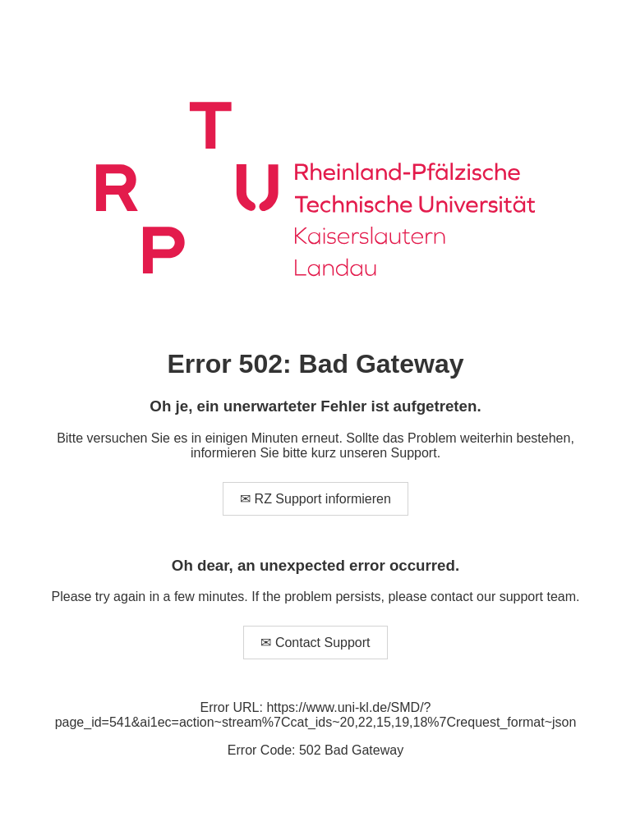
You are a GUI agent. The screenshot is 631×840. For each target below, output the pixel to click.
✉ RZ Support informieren (315, 499)
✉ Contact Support (315, 643)
